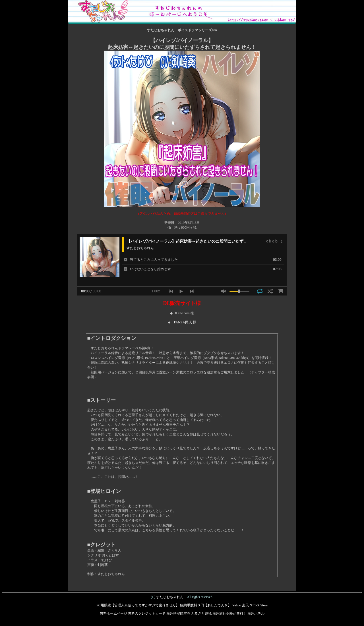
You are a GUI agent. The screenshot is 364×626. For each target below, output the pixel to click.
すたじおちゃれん (170, 597)
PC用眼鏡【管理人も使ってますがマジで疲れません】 (138, 605)
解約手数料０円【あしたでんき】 (206, 605)
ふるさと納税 (201, 613)
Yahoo (237, 605)
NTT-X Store (259, 605)
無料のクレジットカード (147, 613)
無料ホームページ (113, 613)
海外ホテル (256, 613)
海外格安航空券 (178, 613)
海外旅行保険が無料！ (229, 613)
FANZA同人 (183, 322)
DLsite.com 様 (184, 313)
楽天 (245, 605)
